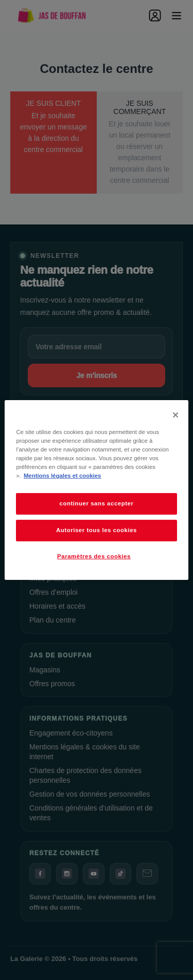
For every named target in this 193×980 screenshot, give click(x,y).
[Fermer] (176, 415)
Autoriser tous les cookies (97, 530)
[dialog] (96, 490)
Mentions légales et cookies (62, 476)
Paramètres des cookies (94, 556)
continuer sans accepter (97, 503)
